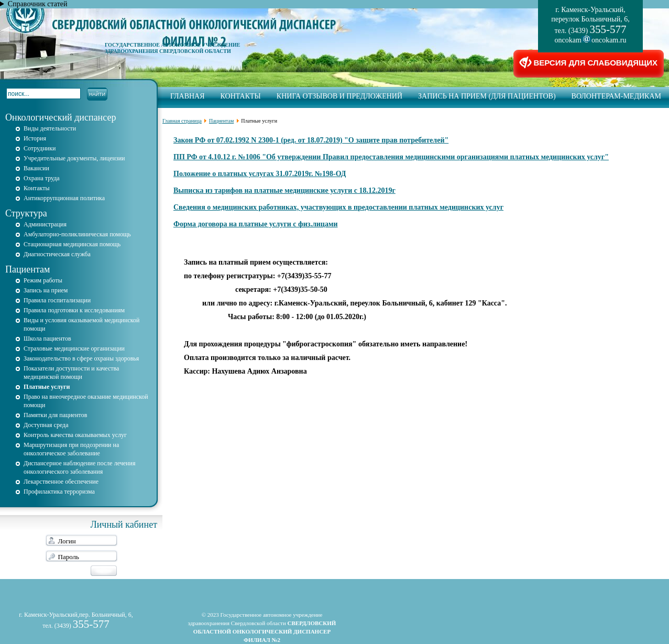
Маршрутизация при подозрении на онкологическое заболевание (71, 449)
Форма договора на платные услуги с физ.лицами (256, 224)
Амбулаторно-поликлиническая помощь (77, 234)
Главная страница (182, 121)
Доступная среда (46, 425)
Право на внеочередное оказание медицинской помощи (86, 401)
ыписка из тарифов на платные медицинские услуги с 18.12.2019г (287, 190)
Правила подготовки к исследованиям (74, 310)
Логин (67, 541)
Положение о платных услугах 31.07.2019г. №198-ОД (260, 174)
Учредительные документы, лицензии (74, 158)
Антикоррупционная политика (64, 198)
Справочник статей (38, 4)
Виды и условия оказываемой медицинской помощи (81, 324)
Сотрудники (40, 148)
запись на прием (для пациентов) (487, 96)
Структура (26, 213)
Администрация (45, 224)
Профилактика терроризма (59, 492)
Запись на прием (46, 290)
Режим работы (43, 280)
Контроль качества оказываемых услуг (75, 435)
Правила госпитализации (57, 300)
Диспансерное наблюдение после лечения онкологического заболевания (79, 467)
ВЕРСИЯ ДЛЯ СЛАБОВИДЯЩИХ (589, 64)
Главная (188, 96)
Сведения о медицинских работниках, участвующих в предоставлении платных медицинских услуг (338, 207)
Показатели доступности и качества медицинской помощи (71, 373)
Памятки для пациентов (55, 415)
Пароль (69, 557)
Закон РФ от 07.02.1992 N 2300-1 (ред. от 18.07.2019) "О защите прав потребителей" (311, 140)
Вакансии (36, 168)
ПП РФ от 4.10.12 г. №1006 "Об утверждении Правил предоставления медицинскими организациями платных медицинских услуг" (391, 157)
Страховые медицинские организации (74, 348)
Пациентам (28, 269)
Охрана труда (42, 178)
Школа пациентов (47, 339)
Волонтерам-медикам (616, 96)
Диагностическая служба (57, 254)
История (35, 138)
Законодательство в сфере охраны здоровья (81, 358)
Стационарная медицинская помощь (72, 244)
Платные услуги (47, 387)
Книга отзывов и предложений (339, 96)
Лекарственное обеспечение (61, 482)
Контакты (241, 96)
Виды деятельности (50, 128)
